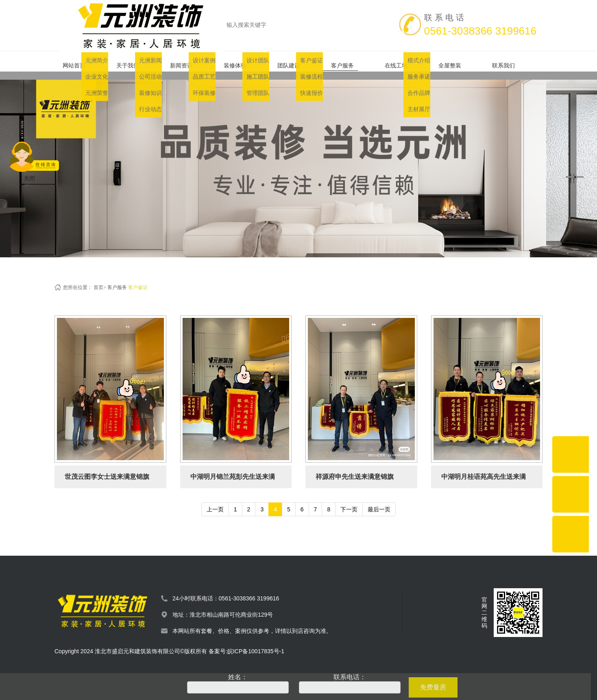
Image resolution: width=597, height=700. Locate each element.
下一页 (349, 501)
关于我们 (135, 61)
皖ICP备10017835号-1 (256, 643)
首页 (98, 279)
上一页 (215, 501)
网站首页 (81, 61)
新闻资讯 (189, 61)
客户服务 (350, 61)
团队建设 (296, 61)
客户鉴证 (138, 279)
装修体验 (242, 61)
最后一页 (379, 501)
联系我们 (511, 61)
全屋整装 (457, 61)
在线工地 (403, 61)
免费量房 (433, 687)
